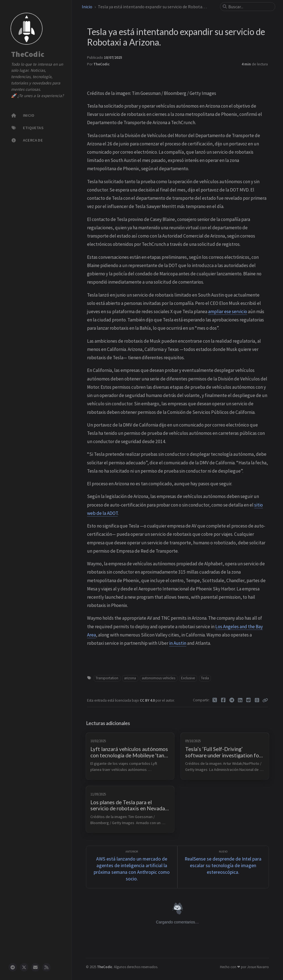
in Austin (178, 643)
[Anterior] (132, 867)
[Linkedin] (240, 700)
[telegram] (13, 967)
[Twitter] (215, 700)
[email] (35, 967)
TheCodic (28, 54)
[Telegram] (232, 700)
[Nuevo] (223, 867)
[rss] (46, 967)
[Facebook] (223, 700)
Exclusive (188, 678)
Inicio (87, 7)
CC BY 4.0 (148, 700)
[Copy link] (265, 700)
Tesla (205, 678)
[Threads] (257, 700)
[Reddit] (249, 700)
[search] (250, 7)
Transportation (107, 678)
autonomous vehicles (158, 678)
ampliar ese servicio (228, 311)
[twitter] (24, 967)
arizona (130, 678)
